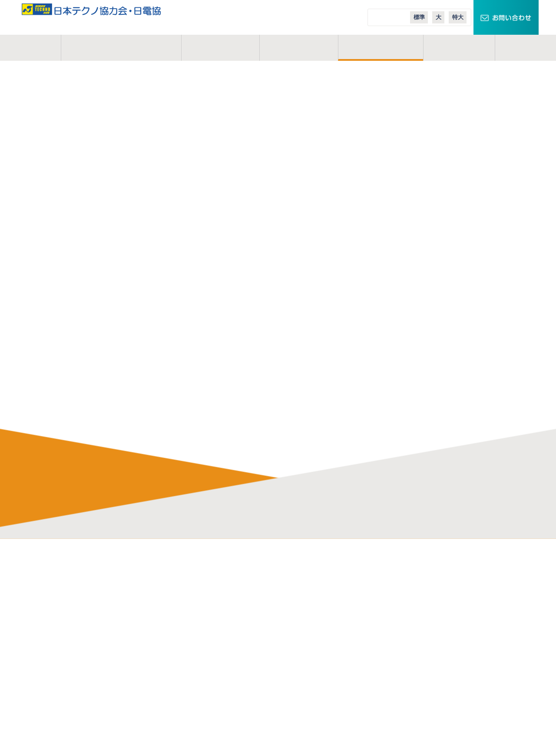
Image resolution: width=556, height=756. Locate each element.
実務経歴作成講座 (199, 678)
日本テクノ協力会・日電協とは (108, 574)
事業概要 (220, 48)
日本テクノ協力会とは (121, 48)
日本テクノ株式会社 (310, 574)
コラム (459, 48)
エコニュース (409, 626)
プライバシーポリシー (96, 639)
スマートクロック (416, 587)
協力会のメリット (199, 587)
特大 (458, 17)
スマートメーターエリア (425, 600)
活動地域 (298, 48)
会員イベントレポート (205, 639)
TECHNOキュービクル (422, 574)
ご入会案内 (381, 48)
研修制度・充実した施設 (208, 600)
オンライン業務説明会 (205, 665)
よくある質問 (192, 613)
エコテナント (410, 613)
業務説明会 (189, 652)
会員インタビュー (199, 626)
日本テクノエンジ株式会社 (319, 587)
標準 (419, 17)
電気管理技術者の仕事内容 (211, 574)
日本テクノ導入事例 (419, 639)
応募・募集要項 (195, 704)
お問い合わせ (84, 626)
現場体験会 (189, 691)
